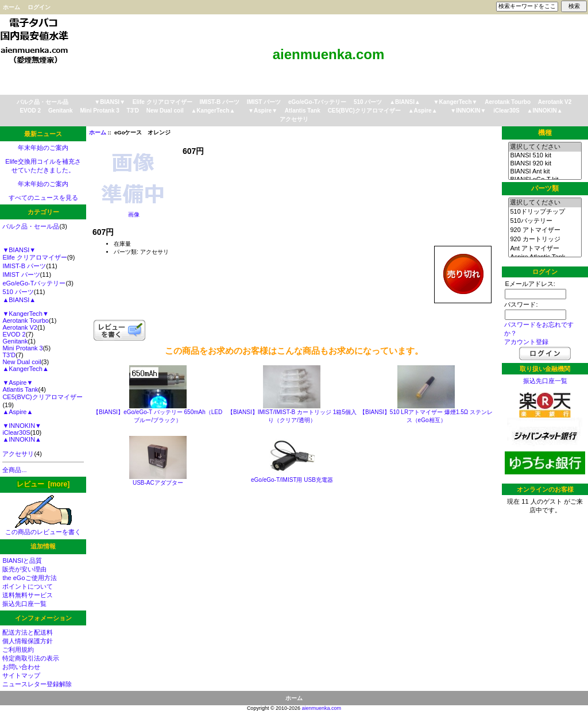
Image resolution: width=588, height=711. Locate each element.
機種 (545, 133)
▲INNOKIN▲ (545, 111)
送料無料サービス (28, 595)
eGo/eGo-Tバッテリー (317, 102)
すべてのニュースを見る (43, 198)
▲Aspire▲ (423, 111)
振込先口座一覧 (24, 604)
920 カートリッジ (545, 239)
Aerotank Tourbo (508, 102)
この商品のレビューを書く (43, 529)
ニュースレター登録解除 (37, 684)
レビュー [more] (43, 484)
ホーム (11, 7)
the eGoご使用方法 (29, 578)
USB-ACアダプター (158, 483)
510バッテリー (545, 221)
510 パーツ (368, 102)
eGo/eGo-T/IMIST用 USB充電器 (292, 480)
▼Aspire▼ (263, 111)
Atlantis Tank (303, 111)
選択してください (545, 147)
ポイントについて (28, 586)
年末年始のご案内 (43, 148)
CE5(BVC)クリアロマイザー (364, 111)
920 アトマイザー (545, 230)
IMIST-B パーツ (220, 102)
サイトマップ (21, 675)
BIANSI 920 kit (545, 164)
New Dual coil (165, 111)
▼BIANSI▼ (110, 102)
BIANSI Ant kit (545, 172)
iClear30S (506, 111)
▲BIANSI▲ (405, 102)
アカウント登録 (526, 342)
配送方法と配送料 (28, 632)
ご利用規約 (18, 650)
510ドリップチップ (545, 212)
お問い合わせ (21, 667)
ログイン (39, 7)
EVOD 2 (30, 111)
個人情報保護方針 (28, 641)
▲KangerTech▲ (213, 111)
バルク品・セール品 (42, 102)
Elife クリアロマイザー (163, 102)
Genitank (61, 111)
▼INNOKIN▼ (468, 111)
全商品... (14, 470)
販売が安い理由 (24, 569)
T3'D (133, 111)
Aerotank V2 (555, 102)
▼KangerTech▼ (456, 102)
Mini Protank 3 (99, 111)
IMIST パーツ (264, 102)
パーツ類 (545, 188)
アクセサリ (294, 119)
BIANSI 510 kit (545, 156)
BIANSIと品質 (22, 561)
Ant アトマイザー (545, 249)
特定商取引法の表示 (31, 658)
